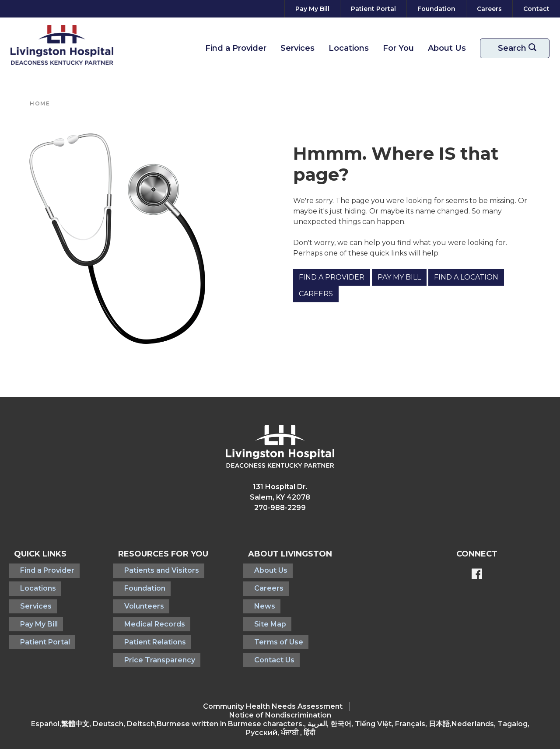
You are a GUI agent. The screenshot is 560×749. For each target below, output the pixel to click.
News (255, 597)
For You (398, 48)
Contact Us (265, 639)
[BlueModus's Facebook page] (477, 575)
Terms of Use (269, 625)
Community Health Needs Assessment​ (273, 683)
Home (40, 103)
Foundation (132, 583)
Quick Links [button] (40, 554)
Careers (316, 294)
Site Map (261, 611)
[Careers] (489, 9)
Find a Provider (236, 48)
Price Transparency (147, 639)
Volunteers (131, 597)
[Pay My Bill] (312, 9)
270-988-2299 (280, 508)
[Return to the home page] (62, 45)
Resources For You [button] (157, 554)
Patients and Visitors (149, 569)
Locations (349, 48)
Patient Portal (39, 625)
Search (520, 48)
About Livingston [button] (287, 554)
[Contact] (535, 9)
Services (297, 48)
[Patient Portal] (373, 9)
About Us (447, 48)
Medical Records (142, 611)
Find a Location (466, 277)
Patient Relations (142, 625)
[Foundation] (436, 9)
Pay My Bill (399, 277)
